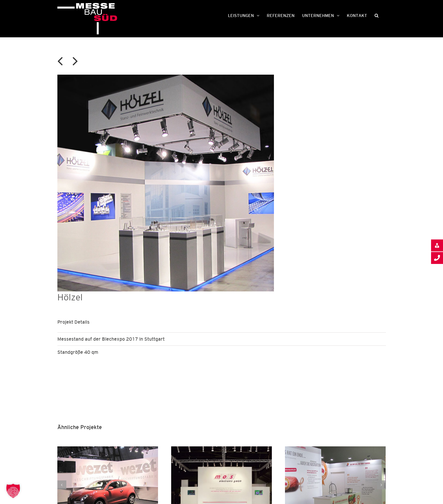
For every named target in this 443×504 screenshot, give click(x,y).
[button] (377, 15)
